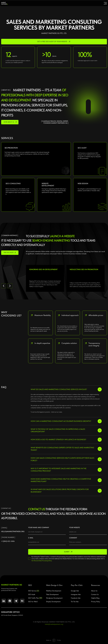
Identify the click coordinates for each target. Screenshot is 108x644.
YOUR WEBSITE (75, 528)
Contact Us (95, 594)
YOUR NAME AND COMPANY (39, 528)
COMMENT (73, 538)
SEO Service (32, 591)
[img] (105, 3)
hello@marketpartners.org (13, 532)
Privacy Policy (96, 602)
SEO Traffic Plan (34, 598)
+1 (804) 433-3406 (8, 541)
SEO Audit (32, 594)
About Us (94, 591)
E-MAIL (31, 538)
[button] (54, 42)
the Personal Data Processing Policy (42, 561)
